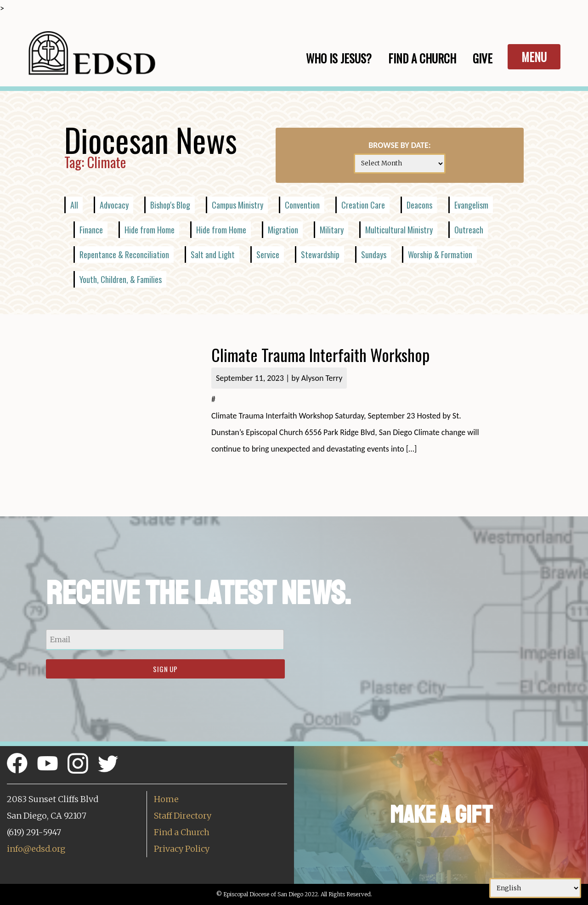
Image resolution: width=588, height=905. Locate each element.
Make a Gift (441, 815)
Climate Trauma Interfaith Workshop (322, 354)
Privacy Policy (182, 849)
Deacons (419, 205)
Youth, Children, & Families (121, 279)
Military (332, 230)
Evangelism (471, 205)
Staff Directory (183, 816)
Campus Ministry (237, 205)
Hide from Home (150, 230)
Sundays (374, 255)
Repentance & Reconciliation (124, 255)
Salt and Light (213, 255)
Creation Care (363, 205)
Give (483, 58)
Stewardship (320, 255)
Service (268, 255)
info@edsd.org (36, 849)
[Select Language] (535, 888)
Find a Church (182, 832)
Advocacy (114, 205)
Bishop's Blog (170, 205)
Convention (302, 205)
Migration (283, 230)
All (74, 205)
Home (166, 799)
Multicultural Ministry (399, 230)
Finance (91, 230)
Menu (534, 57)
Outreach (469, 230)
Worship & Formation (440, 255)
